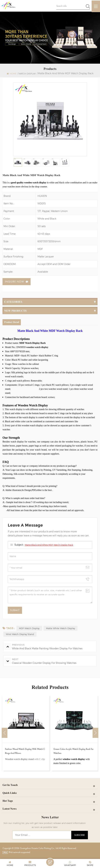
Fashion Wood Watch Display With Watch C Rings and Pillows (25, 751)
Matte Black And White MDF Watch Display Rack (49, 545)
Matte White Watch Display (61, 628)
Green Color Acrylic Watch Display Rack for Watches (73, 751)
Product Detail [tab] (12, 322)
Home (12, 74)
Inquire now (14, 282)
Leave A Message (50, 862)
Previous (5, 733)
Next (95, 733)
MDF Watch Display (29, 628)
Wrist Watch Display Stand (20, 634)
